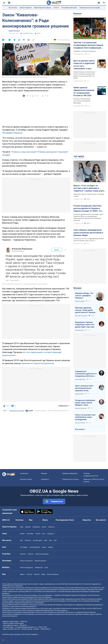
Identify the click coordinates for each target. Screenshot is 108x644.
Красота (37, 574)
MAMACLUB (39, 568)
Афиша (22, 574)
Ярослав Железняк (81, 408)
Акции (44, 547)
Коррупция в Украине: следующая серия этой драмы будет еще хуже (85, 325)
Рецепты (23, 554)
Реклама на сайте (26, 479)
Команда (44, 473)
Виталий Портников (81, 316)
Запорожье (36, 527)
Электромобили (35, 547)
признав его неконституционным (38, 363)
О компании (24, 473)
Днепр (44, 527)
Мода (43, 574)
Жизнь (45, 520)
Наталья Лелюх (80, 423)
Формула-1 (51, 534)
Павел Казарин (80, 301)
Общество (87, 520)
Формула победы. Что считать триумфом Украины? (84, 296)
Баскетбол (30, 534)
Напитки (31, 554)
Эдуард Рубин (79, 394)
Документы (45, 479)
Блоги (71, 520)
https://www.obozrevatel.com (74, 584)
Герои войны (13, 8)
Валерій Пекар (79, 330)
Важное (77, 14)
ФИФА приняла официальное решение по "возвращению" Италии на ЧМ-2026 (84, 91)
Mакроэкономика (40, 561)
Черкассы (51, 527)
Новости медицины (27, 568)
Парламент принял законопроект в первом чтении (89, 195)
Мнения (77, 288)
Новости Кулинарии (42, 554)
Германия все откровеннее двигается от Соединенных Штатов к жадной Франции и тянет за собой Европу (86, 374)
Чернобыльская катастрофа (90, 8)
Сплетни (29, 574)
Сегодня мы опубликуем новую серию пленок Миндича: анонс (85, 403)
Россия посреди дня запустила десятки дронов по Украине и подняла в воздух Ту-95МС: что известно (88, 208)
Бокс (44, 534)
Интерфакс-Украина (12, 133)
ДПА (46, 540)
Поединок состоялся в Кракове (85, 51)
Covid (46, 568)
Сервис (51, 547)
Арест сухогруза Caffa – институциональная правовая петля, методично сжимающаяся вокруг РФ (86, 388)
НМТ (55, 540)
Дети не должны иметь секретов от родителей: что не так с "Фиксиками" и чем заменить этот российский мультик (84, 65)
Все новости (101, 520)
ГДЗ (21, 540)
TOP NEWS (79, 157)
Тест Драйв (24, 547)
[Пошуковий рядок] (104, 3)
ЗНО (50, 540)
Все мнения (79, 429)
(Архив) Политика (14, 31)
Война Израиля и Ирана (42, 8)
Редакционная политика (17, 411)
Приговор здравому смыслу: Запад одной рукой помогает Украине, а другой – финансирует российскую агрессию (85, 310)
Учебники (28, 540)
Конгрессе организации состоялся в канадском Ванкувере (82, 101)
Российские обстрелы (69, 8)
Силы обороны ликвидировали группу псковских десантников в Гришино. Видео (88, 233)
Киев (22, 527)
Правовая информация (70, 473)
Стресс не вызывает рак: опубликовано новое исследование (85, 417)
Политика (19, 520)
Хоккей (38, 534)
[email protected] (27, 629)
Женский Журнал (53, 574)
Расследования (62, 520)
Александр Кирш (80, 379)
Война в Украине (26, 8)
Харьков (28, 527)
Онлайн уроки (38, 540)
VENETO (56, 8)
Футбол (22, 534)
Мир (31, 520)
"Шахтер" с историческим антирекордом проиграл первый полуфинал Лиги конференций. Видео (88, 45)
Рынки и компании (26, 561)
